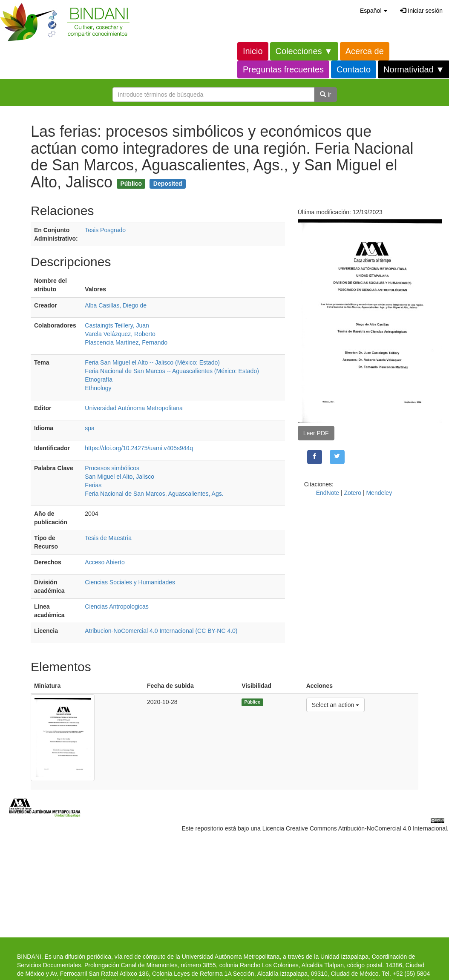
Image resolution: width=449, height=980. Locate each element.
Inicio (253, 51)
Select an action (335, 704)
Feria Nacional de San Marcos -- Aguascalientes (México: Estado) (172, 371)
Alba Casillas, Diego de (116, 305)
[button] (374, 11)
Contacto (354, 69)
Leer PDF (316, 433)
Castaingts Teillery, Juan (117, 325)
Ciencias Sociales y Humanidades (130, 582)
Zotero (353, 493)
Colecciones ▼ (304, 51)
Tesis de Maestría (108, 538)
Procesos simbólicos (112, 468)
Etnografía (99, 379)
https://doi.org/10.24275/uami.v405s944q (139, 448)
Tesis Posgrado (105, 230)
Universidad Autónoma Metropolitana (134, 408)
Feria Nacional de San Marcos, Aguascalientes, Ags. (154, 494)
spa (90, 428)
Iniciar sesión (421, 11)
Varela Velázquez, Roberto (120, 334)
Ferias (93, 485)
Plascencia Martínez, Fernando (126, 342)
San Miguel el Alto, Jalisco (119, 477)
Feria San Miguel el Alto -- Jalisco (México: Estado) (152, 362)
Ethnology (98, 388)
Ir (325, 95)
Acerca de (365, 51)
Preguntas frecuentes (283, 69)
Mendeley (379, 493)
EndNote (328, 493)
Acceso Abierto (105, 562)
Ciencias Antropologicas (117, 606)
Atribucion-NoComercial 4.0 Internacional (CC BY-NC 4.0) (161, 631)
